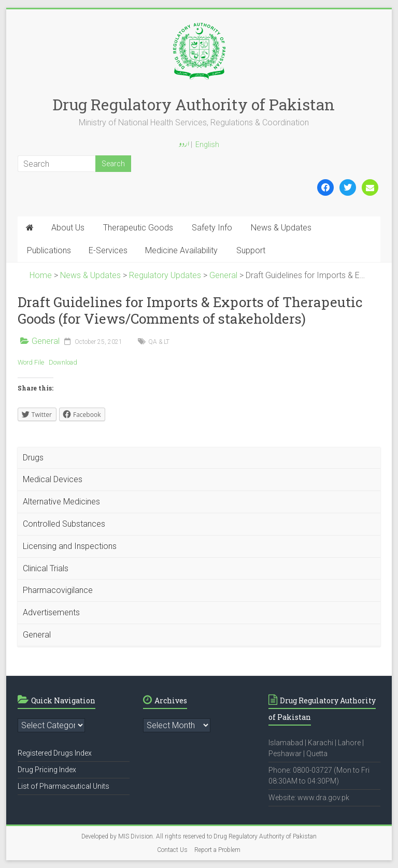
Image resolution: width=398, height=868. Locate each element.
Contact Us (172, 850)
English (207, 144)
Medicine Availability (181, 250)
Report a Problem (217, 850)
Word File (31, 362)
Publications (49, 250)
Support (251, 250)
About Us (68, 228)
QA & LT (159, 342)
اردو (184, 145)
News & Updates (281, 228)
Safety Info (212, 228)
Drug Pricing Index (47, 770)
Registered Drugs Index (55, 753)
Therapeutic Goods (138, 228)
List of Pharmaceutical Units (63, 786)
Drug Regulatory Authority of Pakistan (194, 104)
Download (63, 362)
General (46, 341)
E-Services (108, 250)
